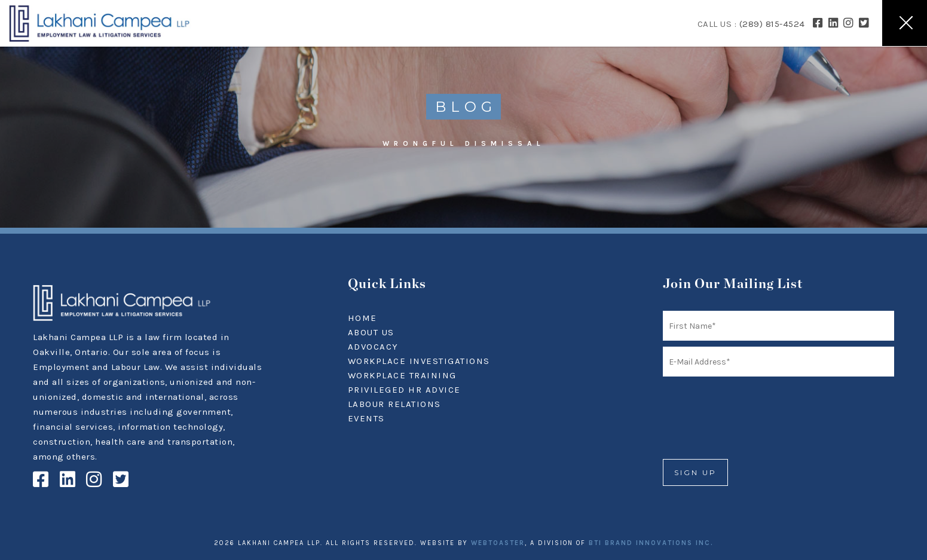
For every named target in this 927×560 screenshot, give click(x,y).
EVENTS (366, 418)
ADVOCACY (373, 347)
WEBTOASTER (498, 543)
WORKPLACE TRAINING (402, 375)
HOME (362, 318)
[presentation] (754, 406)
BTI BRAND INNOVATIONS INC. (651, 543)
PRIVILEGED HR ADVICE (404, 390)
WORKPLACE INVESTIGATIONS (419, 361)
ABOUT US (371, 332)
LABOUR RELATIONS (394, 404)
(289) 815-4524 (772, 24)
